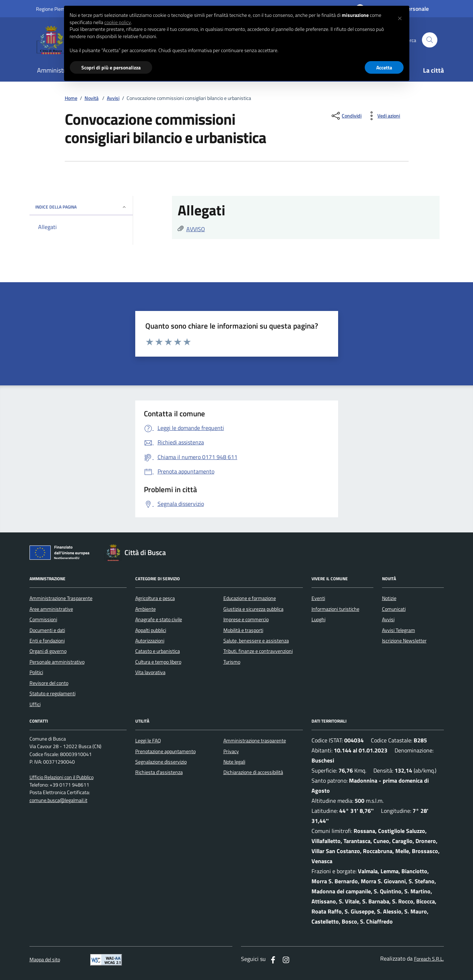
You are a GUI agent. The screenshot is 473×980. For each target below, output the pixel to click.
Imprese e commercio (246, 619)
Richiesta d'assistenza (159, 772)
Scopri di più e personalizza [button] (111, 67)
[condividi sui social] (346, 116)
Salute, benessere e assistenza (256, 641)
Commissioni (43, 619)
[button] (400, 17)
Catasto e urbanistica (158, 651)
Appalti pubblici (151, 630)
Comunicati (394, 609)
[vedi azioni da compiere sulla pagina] (383, 116)
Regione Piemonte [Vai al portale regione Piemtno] (55, 9)
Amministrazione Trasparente (61, 598)
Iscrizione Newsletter (404, 641)
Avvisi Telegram (399, 630)
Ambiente (145, 609)
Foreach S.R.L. (429, 959)
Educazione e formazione (250, 598)
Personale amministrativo (57, 662)
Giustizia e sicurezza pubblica (253, 609)
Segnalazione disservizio (161, 762)
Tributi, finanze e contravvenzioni (258, 651)
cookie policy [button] (118, 22)
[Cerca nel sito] (430, 40)
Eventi (318, 598)
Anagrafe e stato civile (159, 619)
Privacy (231, 751)
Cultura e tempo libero (158, 662)
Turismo (232, 662)
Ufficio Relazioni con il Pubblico (62, 777)
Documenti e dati (47, 630)
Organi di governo (48, 651)
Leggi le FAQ (148, 741)
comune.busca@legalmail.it (58, 800)
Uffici (35, 704)
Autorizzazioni (150, 641)
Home (71, 98)
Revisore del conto (49, 683)
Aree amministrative (51, 609)
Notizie (389, 598)
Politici (36, 672)
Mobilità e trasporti (243, 630)
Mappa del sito (45, 960)
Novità (92, 98)
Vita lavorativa (150, 672)
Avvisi (113, 98)
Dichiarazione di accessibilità (253, 772)
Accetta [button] (384, 67)
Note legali (234, 762)
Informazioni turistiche (335, 609)
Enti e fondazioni (47, 641)
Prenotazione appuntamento (165, 751)
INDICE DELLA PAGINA (81, 207)
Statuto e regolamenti (53, 693)
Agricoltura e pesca (155, 598)
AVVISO (196, 229)
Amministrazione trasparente (255, 741)
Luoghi (319, 619)
